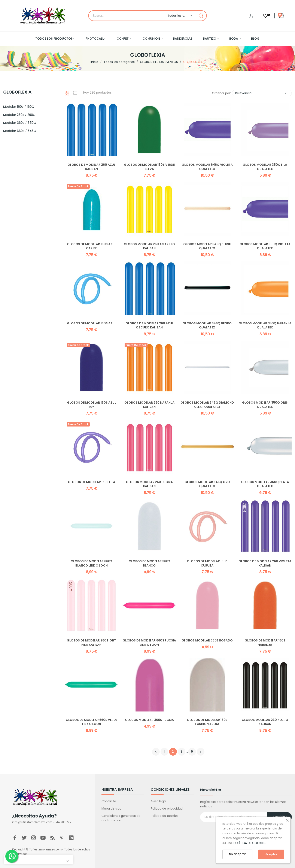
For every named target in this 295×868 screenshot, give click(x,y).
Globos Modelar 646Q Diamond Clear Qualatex (207, 405)
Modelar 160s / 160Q (19, 107)
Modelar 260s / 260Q (19, 115)
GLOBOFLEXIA (17, 92)
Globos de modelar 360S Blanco (149, 563)
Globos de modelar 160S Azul (92, 323)
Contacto (109, 801)
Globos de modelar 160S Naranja (265, 643)
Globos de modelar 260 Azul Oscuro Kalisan (149, 326)
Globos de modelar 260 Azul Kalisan (91, 167)
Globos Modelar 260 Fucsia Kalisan (149, 484)
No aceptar (237, 854)
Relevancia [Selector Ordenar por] (262, 93)
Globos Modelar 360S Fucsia (149, 720)
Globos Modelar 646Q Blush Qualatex (207, 246)
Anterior (156, 752)
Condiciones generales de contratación (121, 818)
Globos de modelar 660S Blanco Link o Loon (91, 563)
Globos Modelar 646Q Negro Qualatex (207, 326)
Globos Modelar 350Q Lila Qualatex (265, 167)
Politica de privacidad (167, 808)
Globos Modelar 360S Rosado (207, 641)
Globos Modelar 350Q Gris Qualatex (265, 405)
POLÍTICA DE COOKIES (249, 843)
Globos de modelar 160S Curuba (207, 563)
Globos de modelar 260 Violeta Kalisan (265, 563)
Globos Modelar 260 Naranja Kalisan (149, 405)
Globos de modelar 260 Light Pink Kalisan (91, 643)
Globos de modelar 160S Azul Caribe (92, 246)
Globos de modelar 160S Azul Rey (92, 405)
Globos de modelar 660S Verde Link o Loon (92, 722)
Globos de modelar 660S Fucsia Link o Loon (149, 643)
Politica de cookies (165, 816)
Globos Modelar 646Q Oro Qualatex (207, 484)
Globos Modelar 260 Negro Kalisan (265, 722)
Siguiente (201, 752)
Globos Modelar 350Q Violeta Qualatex (265, 246)
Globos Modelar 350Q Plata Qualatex (265, 484)
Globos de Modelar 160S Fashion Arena (207, 722)
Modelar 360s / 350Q (20, 123)
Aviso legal (159, 801)
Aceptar (271, 854)
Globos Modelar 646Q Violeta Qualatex (207, 167)
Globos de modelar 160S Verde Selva (149, 167)
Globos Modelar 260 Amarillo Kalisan (149, 246)
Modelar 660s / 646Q (20, 131)
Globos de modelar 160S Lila (92, 482)
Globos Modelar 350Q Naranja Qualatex (265, 326)
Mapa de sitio (111, 808)
